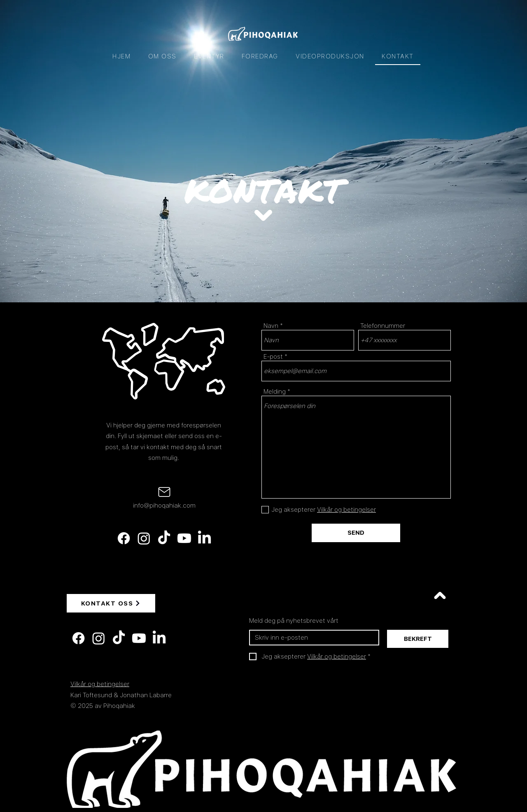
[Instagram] (144, 538)
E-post (273, 357)
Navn (271, 326)
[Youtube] (184, 538)
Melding (275, 392)
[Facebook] (124, 538)
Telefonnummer (383, 326)
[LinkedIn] (204, 538)
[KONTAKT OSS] (111, 603)
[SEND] (356, 533)
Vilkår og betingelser (100, 684)
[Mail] (164, 492)
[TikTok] (164, 538)
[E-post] (312, 638)
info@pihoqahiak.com (164, 506)
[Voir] (440, 595)
